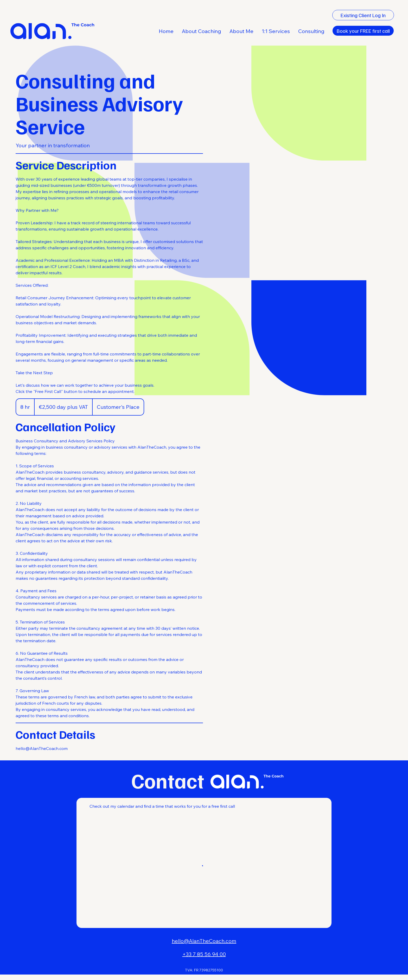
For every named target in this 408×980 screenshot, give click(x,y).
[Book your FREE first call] (363, 31)
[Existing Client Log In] (363, 15)
